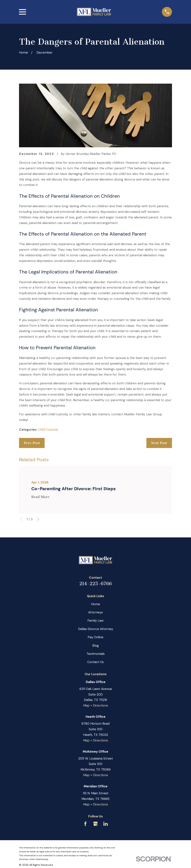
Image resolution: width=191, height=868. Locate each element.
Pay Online (95, 637)
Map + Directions (96, 705)
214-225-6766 (95, 584)
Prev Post (32, 443)
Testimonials (96, 654)
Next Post (159, 443)
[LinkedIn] (106, 824)
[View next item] (38, 519)
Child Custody (48, 430)
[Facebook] (85, 824)
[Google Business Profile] (95, 824)
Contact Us (95, 662)
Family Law (95, 620)
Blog (96, 645)
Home (95, 604)
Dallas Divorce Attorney (96, 629)
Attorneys (95, 612)
